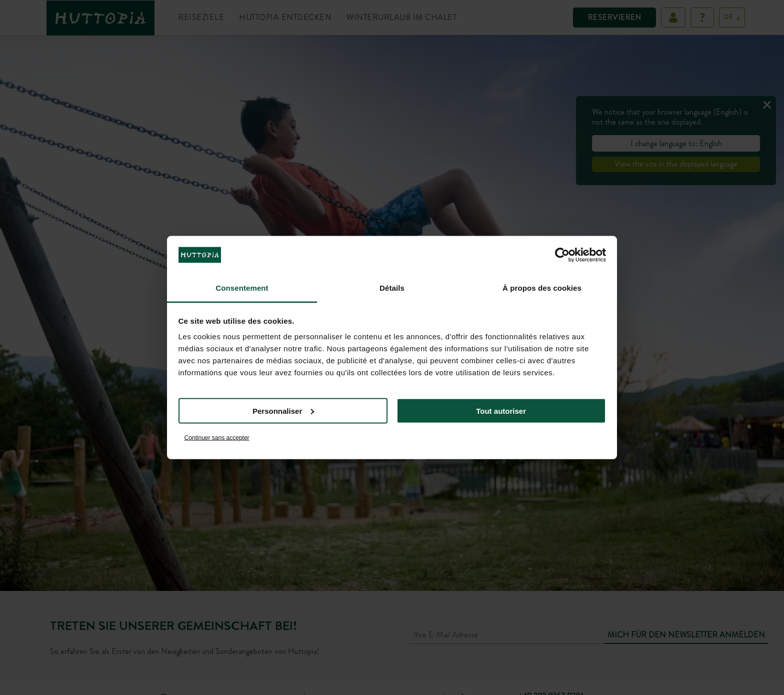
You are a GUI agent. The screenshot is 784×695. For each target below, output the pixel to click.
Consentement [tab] (242, 288)
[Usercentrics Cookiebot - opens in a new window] (562, 255)
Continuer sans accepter (217, 438)
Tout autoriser (501, 411)
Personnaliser (283, 411)
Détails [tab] (392, 288)
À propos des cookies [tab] (542, 288)
